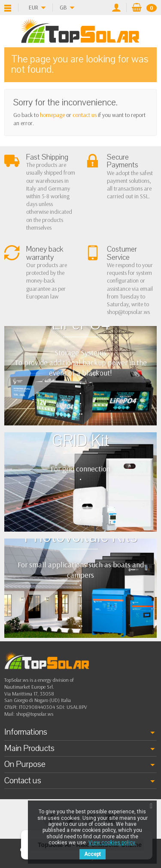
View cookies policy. (112, 843)
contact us (85, 115)
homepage (52, 115)
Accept (93, 854)
